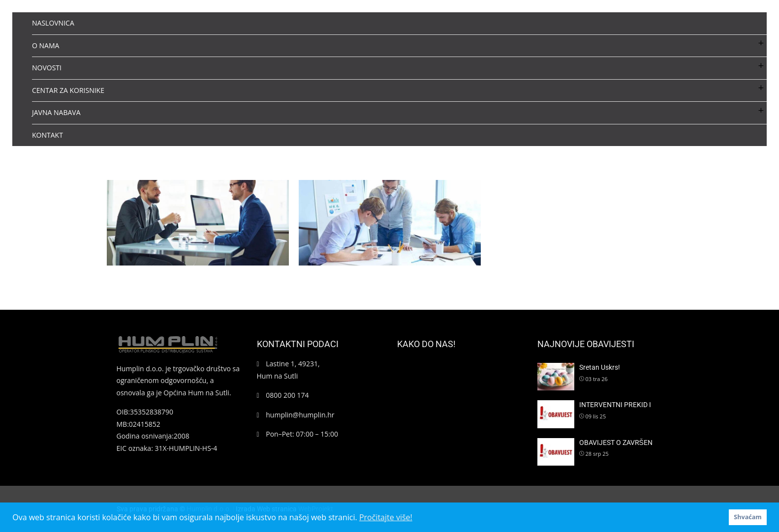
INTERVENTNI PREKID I (615, 405)
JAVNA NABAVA (56, 112)
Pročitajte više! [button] (386, 517)
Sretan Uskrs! (600, 367)
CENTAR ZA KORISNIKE (68, 90)
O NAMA (46, 45)
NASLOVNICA (53, 23)
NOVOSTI (47, 68)
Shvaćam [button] (748, 517)
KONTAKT (47, 135)
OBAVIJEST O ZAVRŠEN (616, 443)
